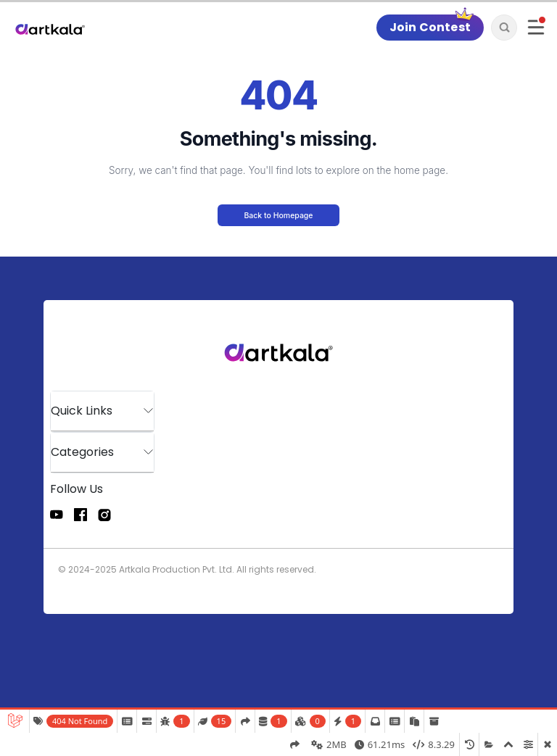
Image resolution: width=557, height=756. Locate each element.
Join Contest (430, 27)
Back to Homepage (278, 216)
